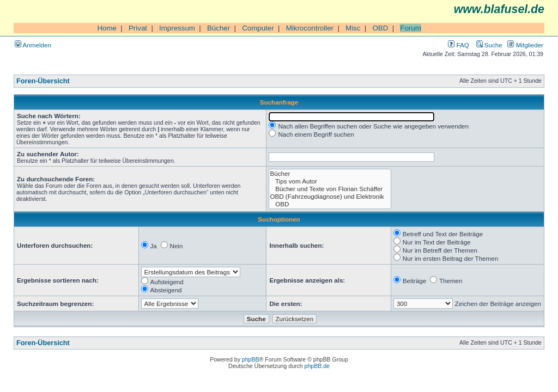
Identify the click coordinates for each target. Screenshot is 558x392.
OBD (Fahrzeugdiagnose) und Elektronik (330, 197)
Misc (353, 28)
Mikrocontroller (310, 28)
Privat (138, 28)
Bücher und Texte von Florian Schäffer (330, 189)
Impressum (177, 28)
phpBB (251, 359)
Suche (489, 45)
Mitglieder (525, 45)
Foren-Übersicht (43, 81)
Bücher (219, 28)
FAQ (458, 45)
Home (107, 28)
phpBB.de (317, 366)
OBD (380, 28)
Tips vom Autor (330, 181)
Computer (258, 28)
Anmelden (33, 45)
